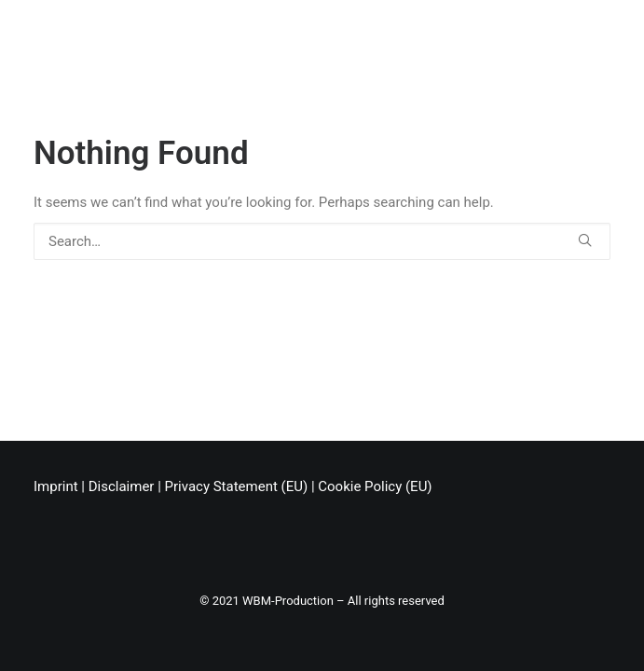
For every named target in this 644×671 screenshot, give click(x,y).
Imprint (56, 486)
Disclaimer (122, 486)
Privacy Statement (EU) (237, 486)
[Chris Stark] (57, 31)
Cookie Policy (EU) (375, 486)
